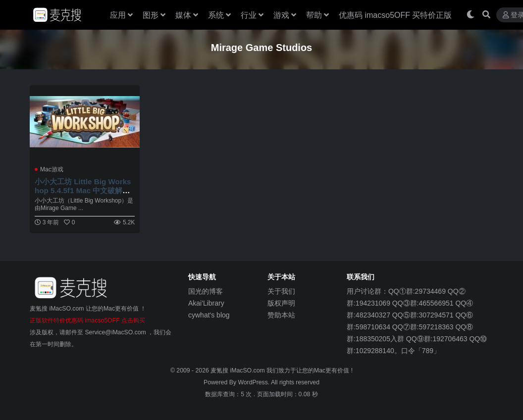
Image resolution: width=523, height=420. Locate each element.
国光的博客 (206, 291)
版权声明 (281, 303)
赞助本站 (281, 315)
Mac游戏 (52, 169)
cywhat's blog (209, 315)
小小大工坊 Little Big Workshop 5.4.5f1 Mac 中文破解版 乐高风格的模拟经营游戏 (83, 190)
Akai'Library (206, 303)
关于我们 (281, 291)
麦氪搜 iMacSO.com (238, 370)
